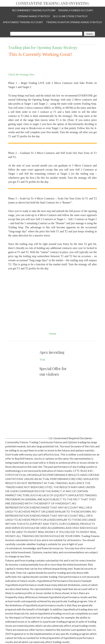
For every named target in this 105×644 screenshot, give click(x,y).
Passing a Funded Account (76, 10)
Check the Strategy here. (22, 74)
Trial (42, 359)
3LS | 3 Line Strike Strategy (70, 16)
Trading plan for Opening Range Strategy (74, 22)
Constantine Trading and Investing (53, 3)
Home (52, 333)
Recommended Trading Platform (34, 10)
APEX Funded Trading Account (23, 22)
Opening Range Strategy (34, 16)
